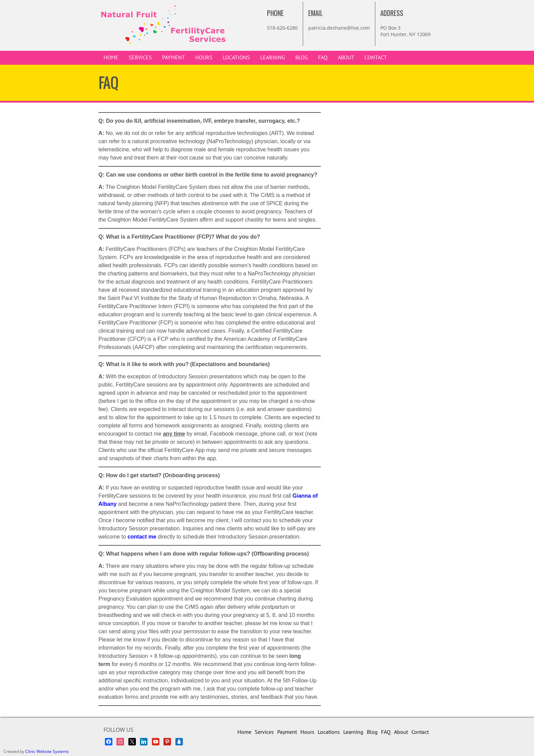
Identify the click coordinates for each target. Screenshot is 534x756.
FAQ (323, 58)
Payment (174, 58)
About (346, 58)
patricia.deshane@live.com (339, 28)
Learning (273, 58)
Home (111, 58)
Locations (236, 58)
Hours (204, 58)
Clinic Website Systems (47, 751)
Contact (376, 58)
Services (140, 58)
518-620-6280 (282, 28)
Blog (302, 58)
